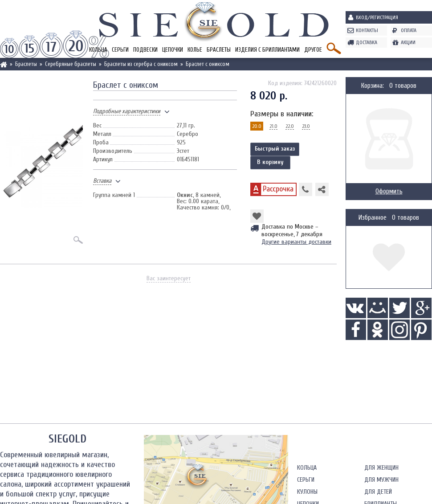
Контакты (367, 30)
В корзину (270, 162)
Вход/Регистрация (377, 17)
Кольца (307, 468)
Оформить (389, 191)
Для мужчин (381, 480)
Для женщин (381, 468)
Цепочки (173, 50)
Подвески (145, 50)
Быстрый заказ (275, 149)
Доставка (367, 42)
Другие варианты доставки (296, 242)
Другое (313, 50)
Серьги (120, 50)
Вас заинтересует (169, 278)
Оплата (409, 30)
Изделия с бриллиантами (267, 50)
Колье (195, 50)
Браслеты (219, 50)
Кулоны (307, 492)
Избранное (373, 218)
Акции (408, 42)
